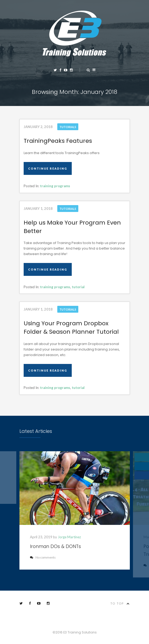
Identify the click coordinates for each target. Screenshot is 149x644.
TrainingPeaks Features (58, 141)
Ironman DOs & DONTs (55, 546)
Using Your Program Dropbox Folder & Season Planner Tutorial (71, 328)
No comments (43, 557)
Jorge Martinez (69, 537)
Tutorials (68, 127)
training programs (55, 186)
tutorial (78, 287)
